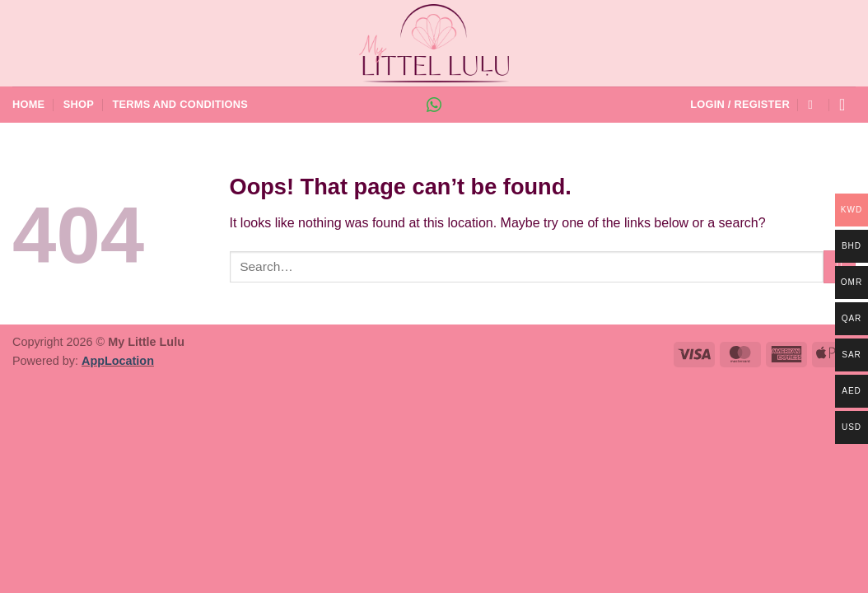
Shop (79, 104)
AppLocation (118, 361)
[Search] (814, 105)
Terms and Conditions (180, 104)
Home (28, 104)
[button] (740, 105)
